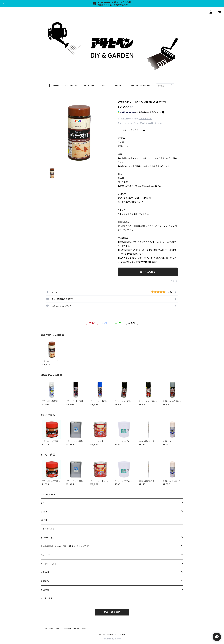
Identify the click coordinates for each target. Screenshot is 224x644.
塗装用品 (45, 512)
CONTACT (119, 86)
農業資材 (45, 572)
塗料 (43, 503)
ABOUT (104, 86)
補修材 (44, 520)
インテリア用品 (47, 538)
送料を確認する (145, 119)
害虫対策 (45, 590)
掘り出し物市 (47, 598)
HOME (56, 86)
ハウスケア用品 (48, 529)
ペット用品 (45, 555)
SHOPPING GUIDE (140, 86)
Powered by (112, 639)
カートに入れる (148, 272)
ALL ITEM (89, 86)
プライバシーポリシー (51, 629)
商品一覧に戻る (112, 612)
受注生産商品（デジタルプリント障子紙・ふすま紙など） (65, 546)
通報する (174, 281)
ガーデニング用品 (49, 564)
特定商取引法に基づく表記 (75, 629)
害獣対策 (45, 581)
